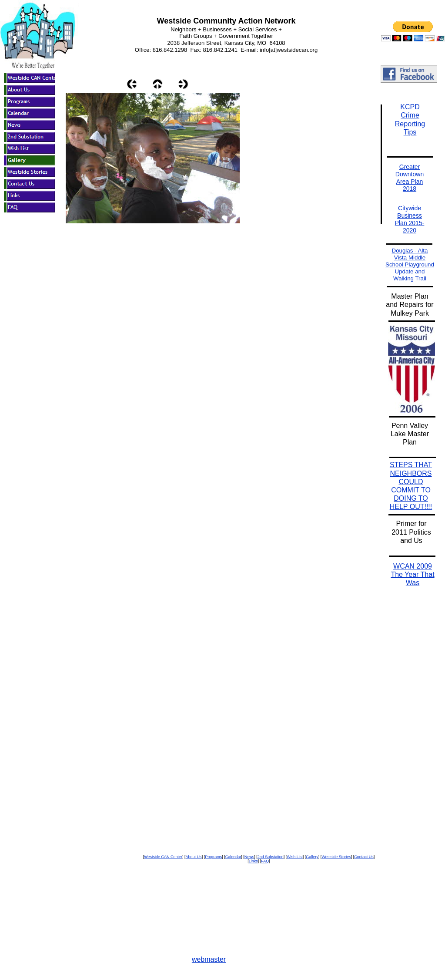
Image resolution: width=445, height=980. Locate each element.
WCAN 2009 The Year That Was (412, 574)
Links (253, 861)
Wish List (295, 857)
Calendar (233, 857)
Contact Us (364, 857)
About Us (194, 857)
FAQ (265, 861)
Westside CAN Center (163, 857)
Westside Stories (336, 857)
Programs (213, 857)
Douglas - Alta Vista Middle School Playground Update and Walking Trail (410, 264)
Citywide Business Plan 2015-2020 (410, 219)
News (249, 857)
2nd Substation (271, 857)
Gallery (312, 857)
